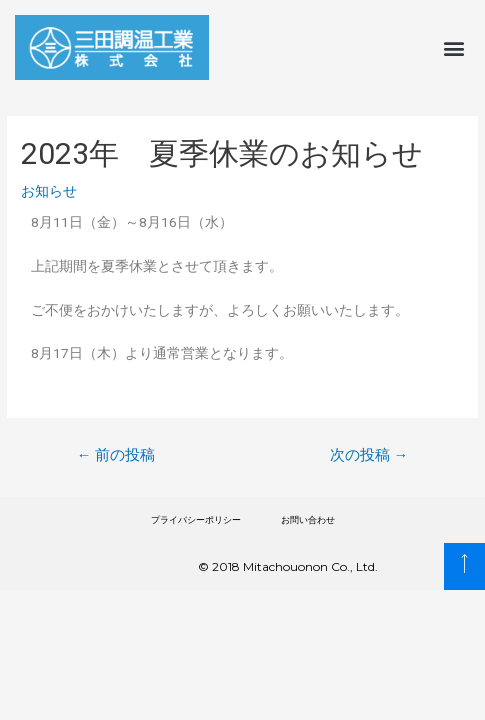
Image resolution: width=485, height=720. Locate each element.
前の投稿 (116, 455)
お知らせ (49, 191)
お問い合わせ (308, 519)
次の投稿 (369, 455)
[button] (453, 47)
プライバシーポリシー (196, 519)
